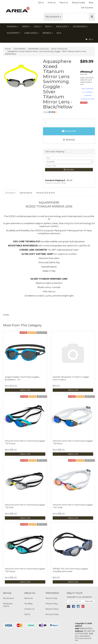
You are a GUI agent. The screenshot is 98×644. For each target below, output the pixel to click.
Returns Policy (52, 609)
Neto (76, 640)
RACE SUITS (63, 27)
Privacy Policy (52, 604)
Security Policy (52, 614)
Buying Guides (78, 3)
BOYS (49, 27)
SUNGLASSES (32, 33)
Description (10, 193)
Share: (50, 112)
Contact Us (29, 609)
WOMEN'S (13, 27)
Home (8, 49)
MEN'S (26, 27)
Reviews (46, 193)
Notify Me (69, 131)
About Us (64, 3)
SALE (59, 33)
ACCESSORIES (80, 27)
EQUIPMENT (14, 33)
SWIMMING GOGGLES (38, 49)
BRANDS (48, 33)
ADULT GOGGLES (59, 49)
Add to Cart (25, 390)
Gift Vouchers (87, 8)
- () (89, 39)
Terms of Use (51, 598)
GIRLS (38, 27)
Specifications (26, 193)
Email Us (52, 3)
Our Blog (28, 604)
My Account (53, 17)
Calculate (69, 170)
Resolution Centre (8, 605)
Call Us (41, 3)
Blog (91, 3)
